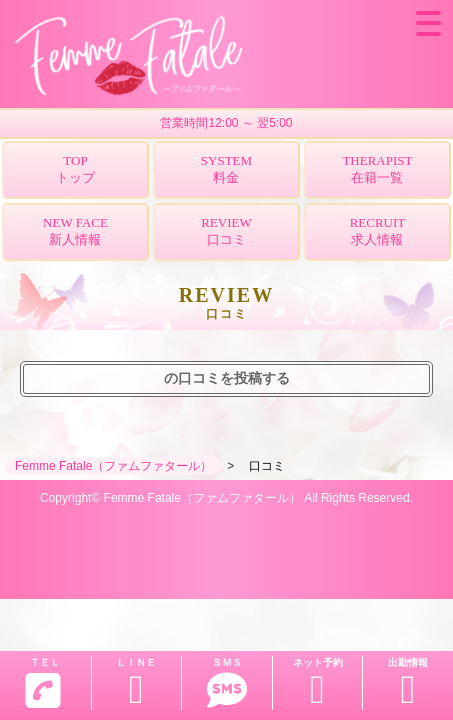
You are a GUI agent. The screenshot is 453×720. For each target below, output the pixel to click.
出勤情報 (408, 683)
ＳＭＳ (227, 683)
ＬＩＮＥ (137, 683)
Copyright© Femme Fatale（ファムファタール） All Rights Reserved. (226, 498)
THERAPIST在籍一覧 (377, 169)
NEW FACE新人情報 (75, 231)
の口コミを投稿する (227, 378)
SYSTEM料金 (226, 169)
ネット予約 (318, 683)
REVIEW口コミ (226, 231)
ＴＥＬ (43, 683)
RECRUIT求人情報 (378, 231)
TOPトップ (75, 169)
